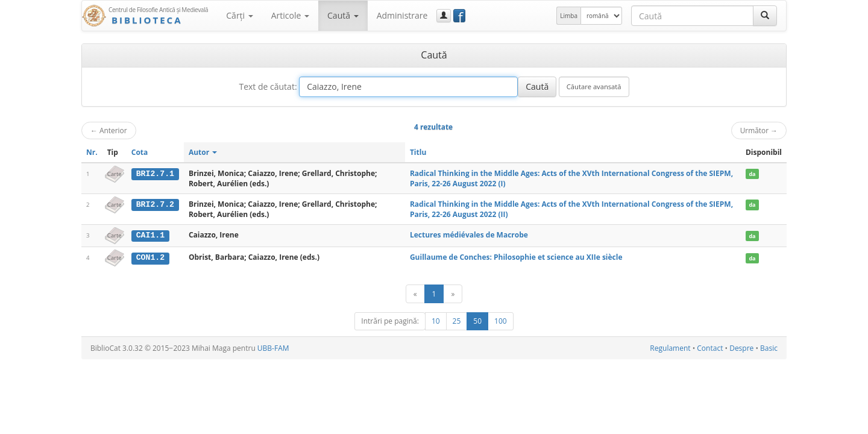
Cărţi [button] (239, 15)
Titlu (418, 152)
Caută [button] (343, 15)
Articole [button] (290, 15)
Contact (710, 348)
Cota (140, 152)
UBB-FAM (273, 348)
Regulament (670, 348)
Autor (203, 152)
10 (436, 320)
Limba (569, 16)
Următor (759, 130)
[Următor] (453, 293)
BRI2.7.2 (155, 204)
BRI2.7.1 (155, 174)
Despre (741, 348)
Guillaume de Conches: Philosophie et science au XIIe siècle (516, 257)
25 (457, 320)
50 (477, 320)
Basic (769, 348)
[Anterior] (415, 293)
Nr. (92, 152)
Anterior (109, 130)
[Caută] (765, 16)
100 (501, 320)
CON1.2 (150, 257)
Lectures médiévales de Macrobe (469, 235)
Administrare (402, 15)
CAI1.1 (150, 235)
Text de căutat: (268, 86)
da (752, 174)
